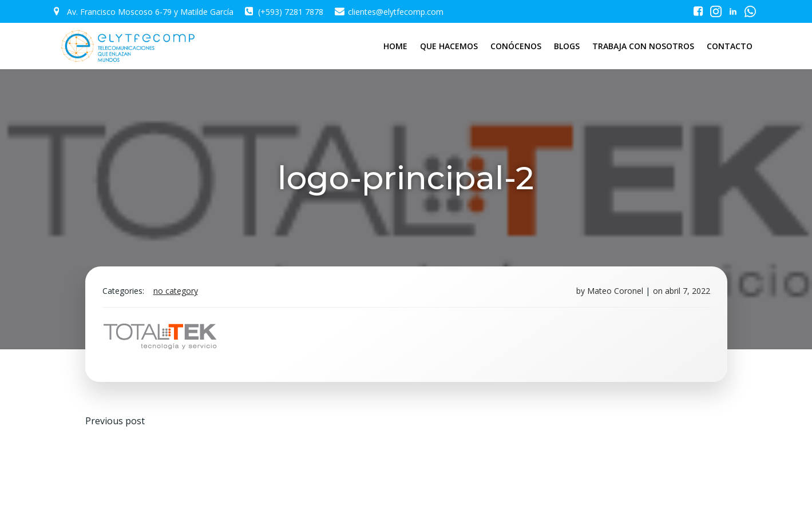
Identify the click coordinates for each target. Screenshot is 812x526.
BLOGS (567, 46)
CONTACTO (730, 46)
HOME (395, 46)
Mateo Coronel (615, 291)
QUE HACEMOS (449, 46)
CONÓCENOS (516, 46)
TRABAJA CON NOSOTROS (643, 46)
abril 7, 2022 (688, 291)
